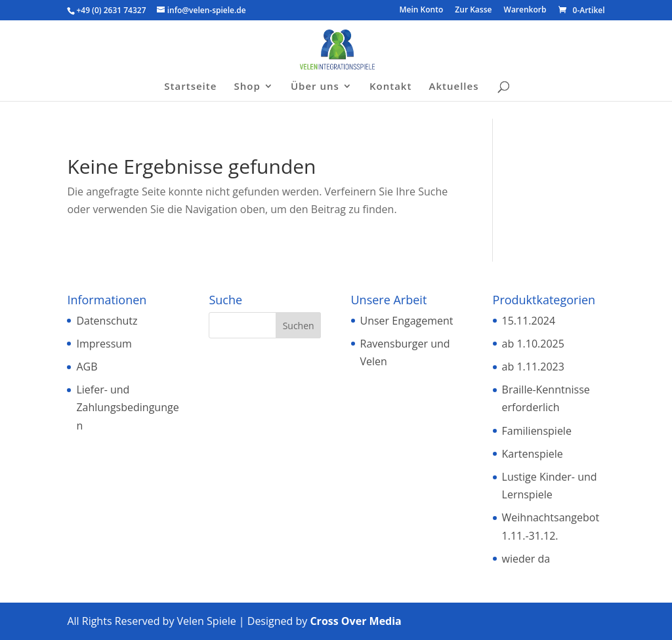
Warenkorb (525, 10)
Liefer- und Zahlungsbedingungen (127, 407)
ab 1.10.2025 (533, 344)
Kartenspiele (533, 454)
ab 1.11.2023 (533, 367)
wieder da (526, 559)
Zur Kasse (473, 10)
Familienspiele (537, 431)
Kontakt (390, 87)
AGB (87, 367)
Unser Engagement (407, 321)
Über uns (315, 87)
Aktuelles (454, 87)
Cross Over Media (355, 621)
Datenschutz (107, 321)
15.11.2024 (529, 321)
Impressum (104, 344)
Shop (247, 87)
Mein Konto (422, 10)
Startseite (190, 87)
